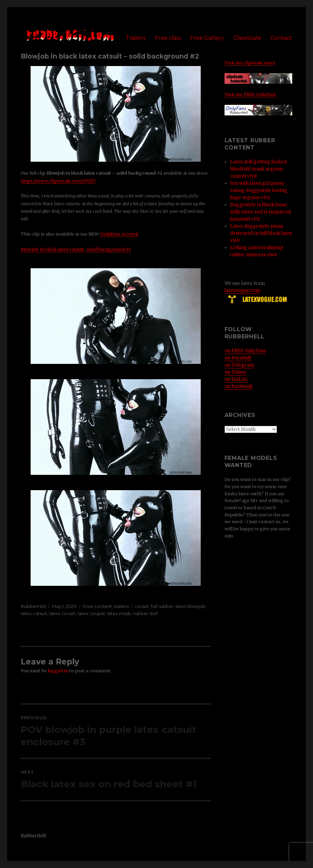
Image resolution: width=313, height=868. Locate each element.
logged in (58, 671)
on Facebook (239, 387)
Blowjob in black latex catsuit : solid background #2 (76, 249)
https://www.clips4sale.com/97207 (58, 181)
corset (142, 606)
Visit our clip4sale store (250, 63)
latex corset (62, 613)
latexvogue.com (242, 291)
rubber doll (145, 613)
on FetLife (236, 379)
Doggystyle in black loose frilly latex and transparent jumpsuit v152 (261, 212)
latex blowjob (191, 606)
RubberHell (33, 606)
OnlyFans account (119, 234)
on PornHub (238, 358)
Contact (281, 38)
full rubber (162, 606)
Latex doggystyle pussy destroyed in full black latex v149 (261, 233)
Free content (97, 606)
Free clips (168, 38)
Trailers (135, 38)
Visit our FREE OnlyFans (250, 94)
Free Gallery (207, 38)
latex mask (119, 613)
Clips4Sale (247, 38)
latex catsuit (34, 613)
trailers (121, 606)
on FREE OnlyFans (245, 351)
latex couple (91, 613)
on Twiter (235, 372)
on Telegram (239, 365)
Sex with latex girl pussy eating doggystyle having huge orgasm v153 (259, 190)
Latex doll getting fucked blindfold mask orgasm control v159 (258, 169)
